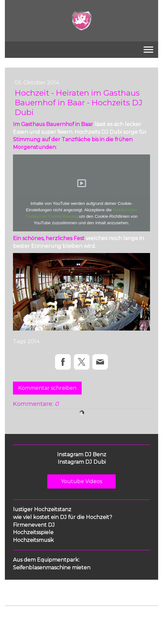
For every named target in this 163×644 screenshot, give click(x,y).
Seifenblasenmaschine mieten (52, 568)
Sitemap (108, 616)
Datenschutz (44, 616)
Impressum (17, 616)
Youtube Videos (81, 481)
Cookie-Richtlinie (78, 616)
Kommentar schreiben (47, 388)
